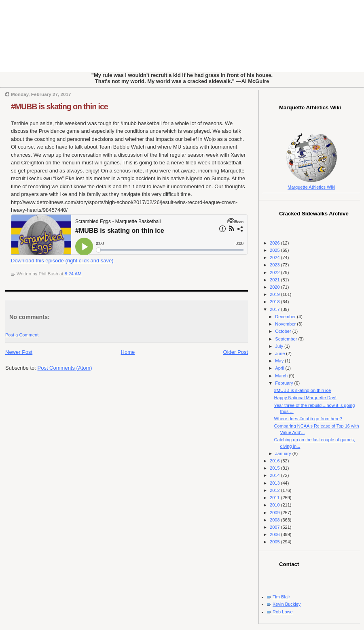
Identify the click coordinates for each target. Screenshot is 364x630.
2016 (275, 461)
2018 (275, 302)
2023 (275, 265)
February (285, 383)
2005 (275, 542)
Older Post (236, 352)
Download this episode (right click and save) (62, 261)
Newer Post (19, 352)
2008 (275, 520)
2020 (275, 287)
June (280, 353)
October (284, 331)
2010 (275, 505)
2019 (275, 294)
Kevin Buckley (287, 604)
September (287, 339)
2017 (275, 309)
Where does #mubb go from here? (308, 419)
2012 (275, 490)
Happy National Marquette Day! (305, 398)
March (282, 376)
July (280, 346)
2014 (275, 475)
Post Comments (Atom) (65, 368)
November (286, 324)
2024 (275, 258)
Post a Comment (22, 335)
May (280, 361)
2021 (275, 280)
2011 (275, 498)
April (280, 368)
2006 (275, 534)
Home (128, 352)
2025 (275, 250)
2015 (275, 468)
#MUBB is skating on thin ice (59, 106)
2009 (275, 513)
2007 (275, 527)
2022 (275, 272)
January (284, 453)
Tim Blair (281, 597)
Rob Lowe (283, 612)
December (286, 317)
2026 (275, 243)
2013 (275, 483)
